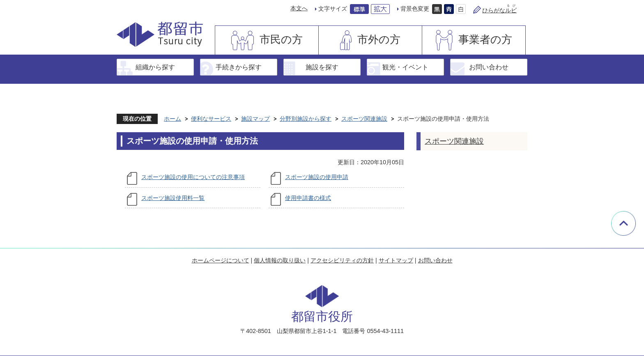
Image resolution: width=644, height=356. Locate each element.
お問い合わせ (489, 67)
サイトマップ (396, 260)
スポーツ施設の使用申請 (317, 177)
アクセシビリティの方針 (342, 260)
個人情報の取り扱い (280, 260)
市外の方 (379, 39)
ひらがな (499, 10)
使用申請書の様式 (308, 198)
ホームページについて (221, 260)
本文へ (299, 8)
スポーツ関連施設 (364, 119)
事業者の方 (485, 39)
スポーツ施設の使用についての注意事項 (193, 177)
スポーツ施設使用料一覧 (173, 198)
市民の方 (281, 39)
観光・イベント (405, 67)
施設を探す (322, 67)
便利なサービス (211, 119)
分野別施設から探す (306, 119)
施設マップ (255, 119)
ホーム (172, 119)
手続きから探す (239, 67)
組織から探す (155, 67)
